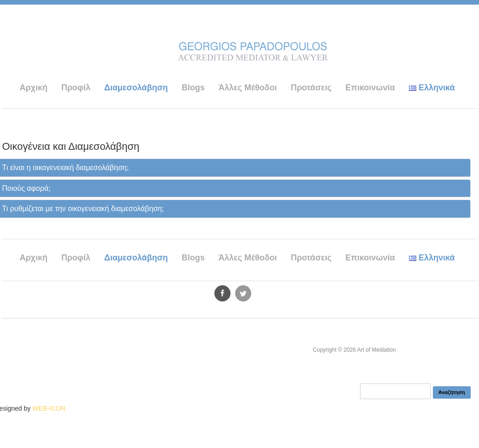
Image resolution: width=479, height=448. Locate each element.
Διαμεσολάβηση (136, 88)
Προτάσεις (311, 88)
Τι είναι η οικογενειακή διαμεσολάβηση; (66, 168)
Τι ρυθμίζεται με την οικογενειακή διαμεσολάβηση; (83, 209)
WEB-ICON (49, 408)
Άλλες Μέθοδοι (248, 88)
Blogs (193, 88)
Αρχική (33, 88)
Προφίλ (76, 88)
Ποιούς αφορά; (27, 188)
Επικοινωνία (370, 88)
